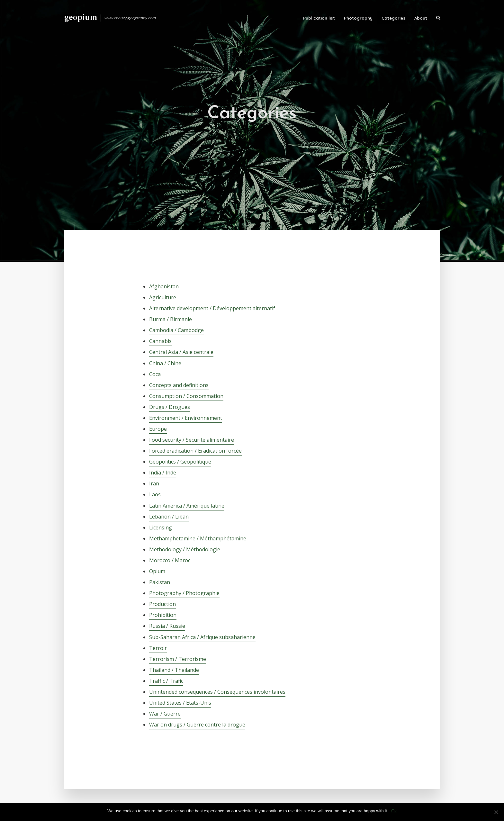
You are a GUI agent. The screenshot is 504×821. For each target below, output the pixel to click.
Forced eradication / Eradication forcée (195, 451)
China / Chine (165, 363)
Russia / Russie (167, 626)
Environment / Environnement (186, 418)
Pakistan (160, 582)
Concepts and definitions (179, 385)
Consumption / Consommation (186, 396)
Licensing (161, 528)
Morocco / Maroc (170, 560)
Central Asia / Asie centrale (181, 352)
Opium (157, 571)
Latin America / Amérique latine (187, 506)
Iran (154, 483)
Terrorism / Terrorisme (178, 659)
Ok (394, 811)
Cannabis (160, 341)
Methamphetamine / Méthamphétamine (198, 538)
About (421, 18)
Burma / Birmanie (171, 319)
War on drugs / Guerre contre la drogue (197, 725)
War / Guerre (165, 714)
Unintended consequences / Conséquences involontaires (217, 692)
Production (162, 604)
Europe (158, 429)
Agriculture (163, 297)
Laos (155, 494)
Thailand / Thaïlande (174, 670)
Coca (155, 374)
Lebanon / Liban (169, 517)
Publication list (319, 18)
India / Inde (163, 473)
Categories (393, 18)
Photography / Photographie (184, 593)
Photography (358, 18)
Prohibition (163, 615)
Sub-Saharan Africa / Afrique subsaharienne (202, 637)
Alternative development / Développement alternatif (212, 308)
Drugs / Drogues (170, 407)
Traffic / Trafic (166, 681)
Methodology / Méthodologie (185, 549)
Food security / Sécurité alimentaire (192, 440)
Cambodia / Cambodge (176, 330)
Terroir (158, 648)
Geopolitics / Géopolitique (180, 462)
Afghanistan (164, 286)
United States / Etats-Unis (180, 703)
